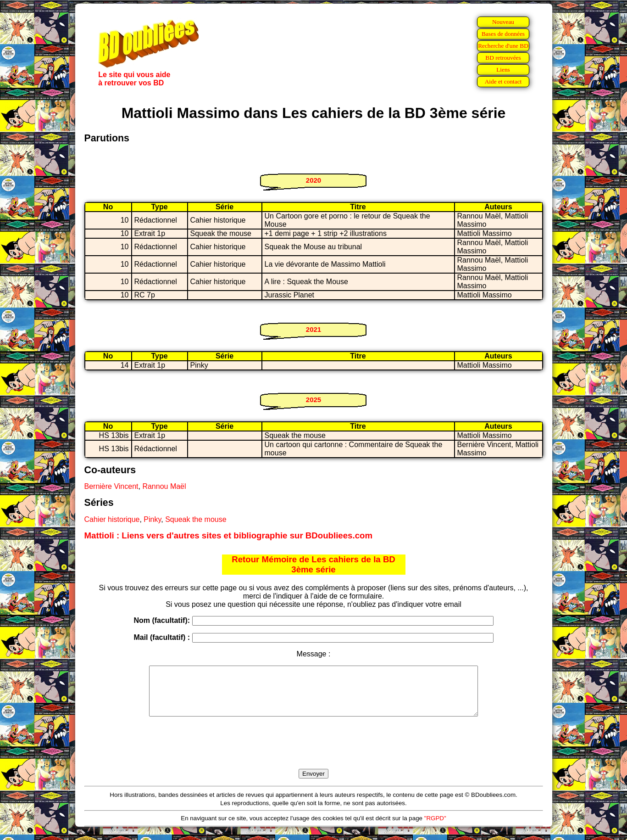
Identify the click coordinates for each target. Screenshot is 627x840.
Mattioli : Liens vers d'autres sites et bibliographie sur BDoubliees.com (229, 535)
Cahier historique (112, 519)
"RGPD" (435, 828)
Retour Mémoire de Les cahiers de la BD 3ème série (313, 564)
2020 (313, 180)
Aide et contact (503, 81)
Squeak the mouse (196, 519)
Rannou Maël (164, 486)
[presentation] (314, 753)
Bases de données (503, 34)
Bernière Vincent (111, 486)
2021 (313, 329)
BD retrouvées (503, 58)
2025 (313, 400)
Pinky (152, 519)
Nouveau (503, 22)
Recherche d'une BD (503, 46)
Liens (503, 70)
